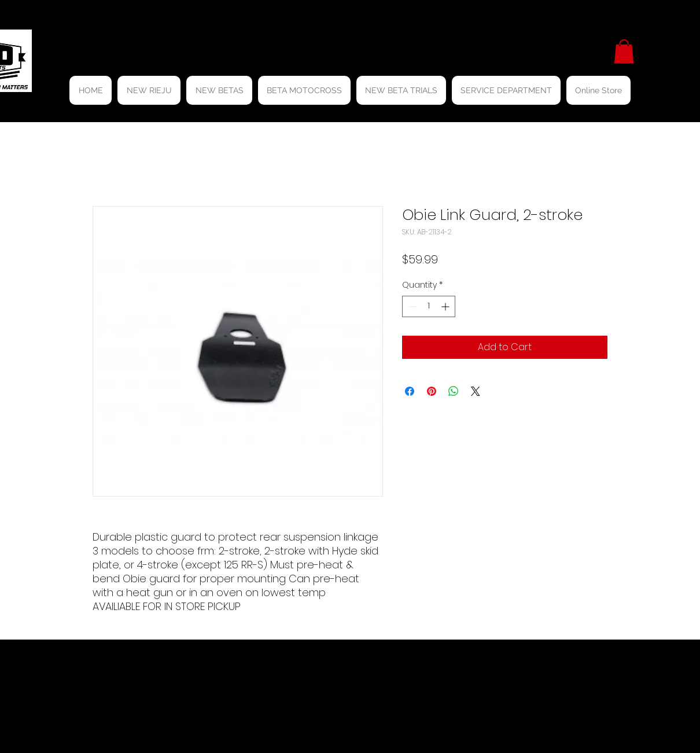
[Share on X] (476, 391)
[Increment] (446, 306)
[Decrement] (411, 306)
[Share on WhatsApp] (454, 391)
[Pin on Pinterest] (432, 391)
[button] (624, 52)
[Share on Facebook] (410, 391)
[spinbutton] (429, 306)
